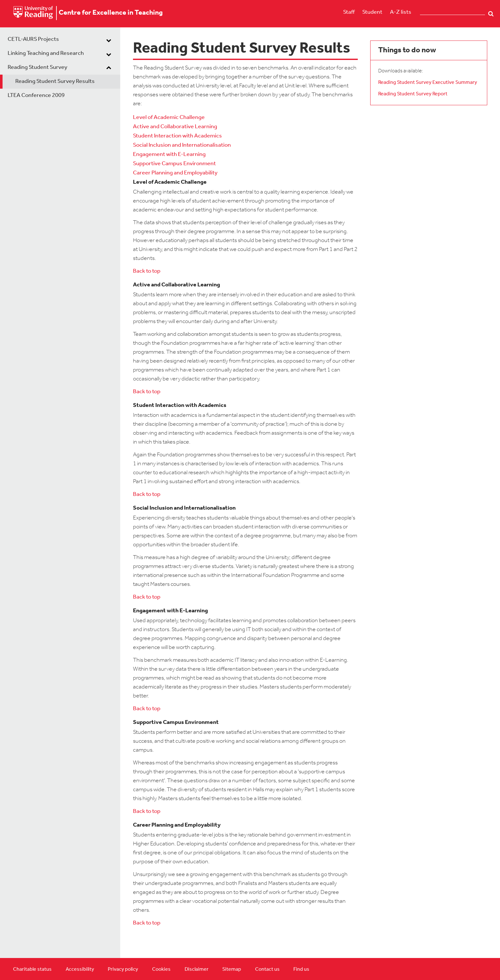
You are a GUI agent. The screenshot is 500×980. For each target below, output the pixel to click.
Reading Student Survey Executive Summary (428, 83)
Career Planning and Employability (175, 173)
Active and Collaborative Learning (175, 127)
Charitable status (32, 969)
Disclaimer (197, 969)
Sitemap (232, 969)
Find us (301, 969)
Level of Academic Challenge (169, 118)
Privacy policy (123, 969)
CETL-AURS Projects (33, 39)
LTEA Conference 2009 (36, 96)
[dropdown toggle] (109, 40)
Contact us (267, 969)
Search (491, 14)
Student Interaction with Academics (177, 136)
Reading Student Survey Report (413, 94)
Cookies (161, 969)
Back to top (147, 271)
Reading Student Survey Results (55, 81)
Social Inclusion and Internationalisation (182, 145)
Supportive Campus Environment (174, 164)
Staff (349, 12)
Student (372, 12)
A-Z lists (401, 12)
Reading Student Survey (37, 67)
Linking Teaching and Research (46, 53)
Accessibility (80, 969)
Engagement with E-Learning (169, 155)
